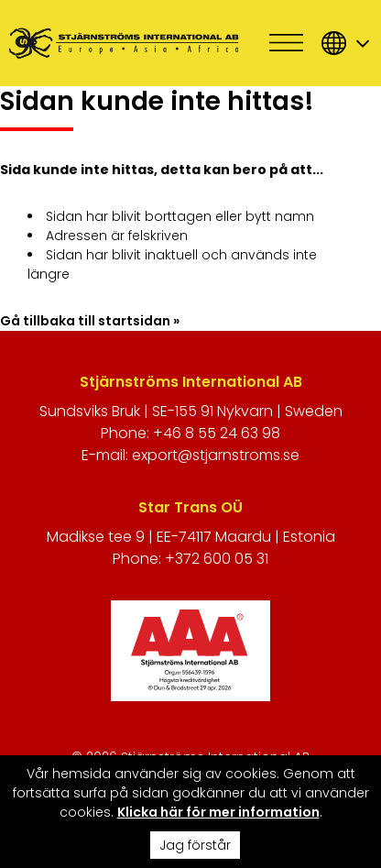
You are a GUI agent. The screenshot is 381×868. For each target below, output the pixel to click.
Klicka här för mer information (218, 812)
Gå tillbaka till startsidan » (90, 321)
